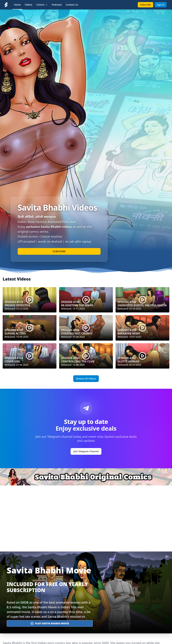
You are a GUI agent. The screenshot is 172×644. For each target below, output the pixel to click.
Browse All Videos (86, 379)
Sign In (161, 5)
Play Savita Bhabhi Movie (50, 623)
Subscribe (145, 5)
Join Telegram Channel (86, 451)
